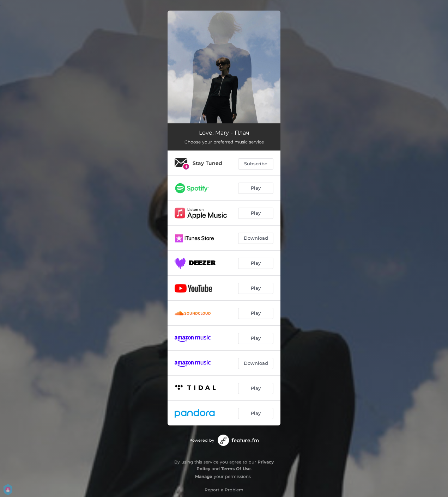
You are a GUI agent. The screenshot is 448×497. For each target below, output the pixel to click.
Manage (204, 476)
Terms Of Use (236, 469)
